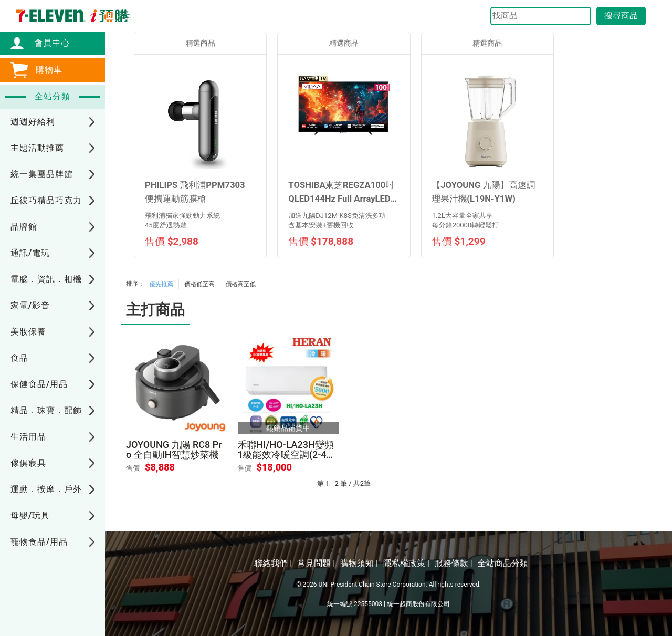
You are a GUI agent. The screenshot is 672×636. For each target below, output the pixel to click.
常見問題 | (316, 563)
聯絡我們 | (273, 563)
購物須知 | (359, 563)
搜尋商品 (621, 15)
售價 (133, 468)
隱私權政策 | (406, 563)
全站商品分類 (503, 563)
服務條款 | (454, 563)
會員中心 (47, 43)
